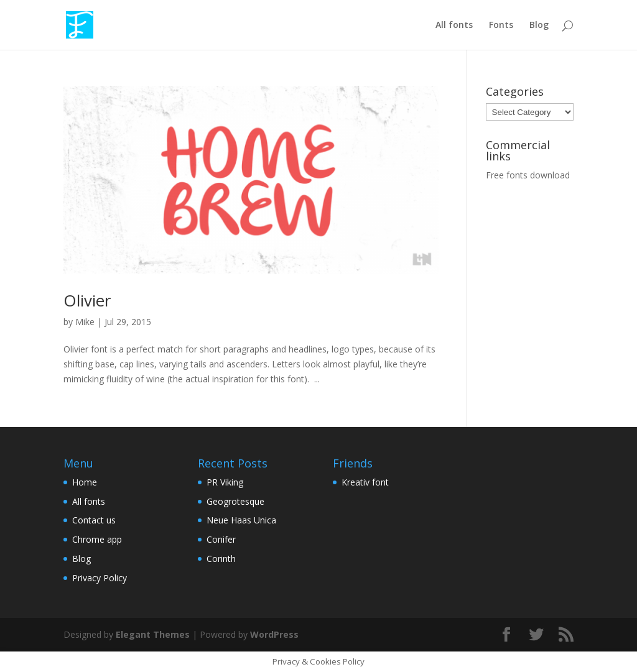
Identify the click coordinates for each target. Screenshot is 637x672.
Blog (539, 25)
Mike (85, 322)
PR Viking (225, 482)
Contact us (94, 520)
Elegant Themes (153, 634)
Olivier (87, 300)
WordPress (274, 634)
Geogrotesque (235, 501)
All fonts (454, 25)
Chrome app (97, 539)
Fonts (501, 25)
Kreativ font (365, 482)
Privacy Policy (100, 578)
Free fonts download (528, 175)
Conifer (221, 539)
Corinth (221, 559)
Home (85, 482)
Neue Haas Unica (241, 520)
